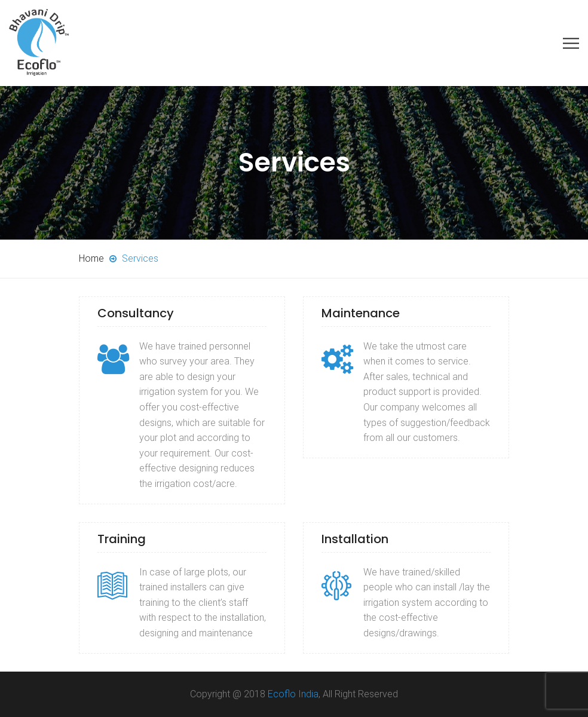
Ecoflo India (293, 694)
